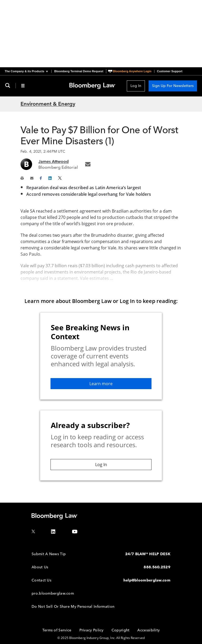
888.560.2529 (157, 567)
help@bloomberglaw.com (147, 580)
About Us (40, 567)
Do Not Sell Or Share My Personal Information (73, 607)
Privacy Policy (92, 630)
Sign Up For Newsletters (173, 86)
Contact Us (41, 580)
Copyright (121, 630)
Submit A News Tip (49, 554)
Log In (136, 86)
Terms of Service (57, 630)
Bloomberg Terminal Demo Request (79, 71)
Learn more (101, 384)
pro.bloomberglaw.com (53, 593)
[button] (28, 71)
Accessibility (148, 630)
